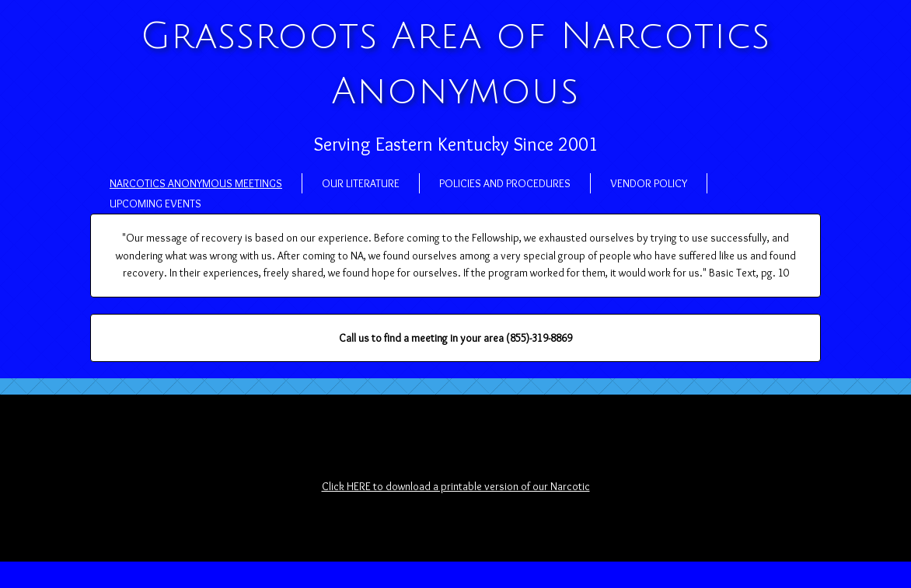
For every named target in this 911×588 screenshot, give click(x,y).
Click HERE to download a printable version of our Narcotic (456, 486)
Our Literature (361, 183)
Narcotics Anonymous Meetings (196, 183)
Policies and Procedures (505, 183)
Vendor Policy (649, 183)
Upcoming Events (155, 204)
